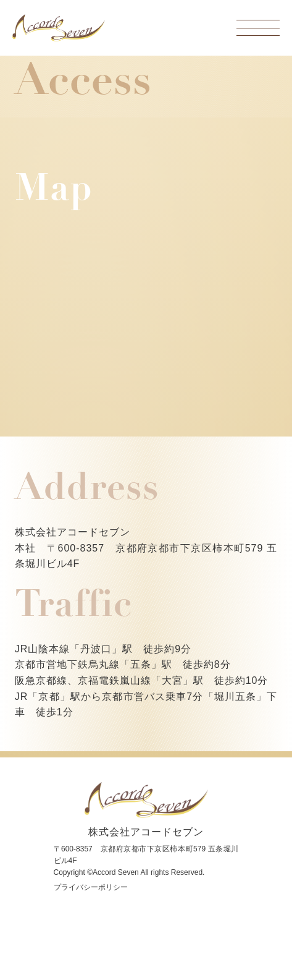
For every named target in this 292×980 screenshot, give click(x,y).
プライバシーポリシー (91, 887)
